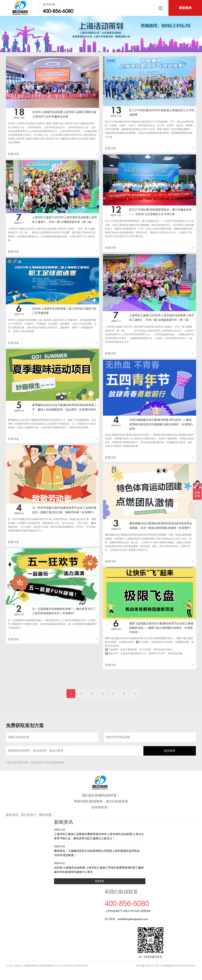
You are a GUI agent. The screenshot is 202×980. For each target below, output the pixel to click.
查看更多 (100, 881)
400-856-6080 (58, 11)
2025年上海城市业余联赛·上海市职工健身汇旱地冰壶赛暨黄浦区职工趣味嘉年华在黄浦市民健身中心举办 (100, 868)
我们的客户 (29, 815)
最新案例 (185, 8)
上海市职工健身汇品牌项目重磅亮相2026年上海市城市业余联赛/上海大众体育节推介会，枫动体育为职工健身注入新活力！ (100, 834)
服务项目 (12, 815)
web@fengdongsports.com (133, 919)
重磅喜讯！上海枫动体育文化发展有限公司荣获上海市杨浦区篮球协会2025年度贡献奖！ (100, 851)
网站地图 (45, 815)
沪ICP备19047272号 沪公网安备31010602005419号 (165, 966)
